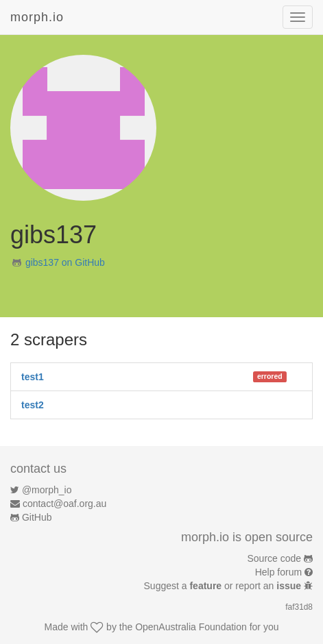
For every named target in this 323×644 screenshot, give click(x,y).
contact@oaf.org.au (64, 504)
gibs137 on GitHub (65, 262)
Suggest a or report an (224, 586)
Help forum (278, 572)
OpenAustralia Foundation (191, 627)
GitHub (37, 517)
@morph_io (47, 490)
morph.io (37, 17)
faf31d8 (299, 607)
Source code (275, 558)
